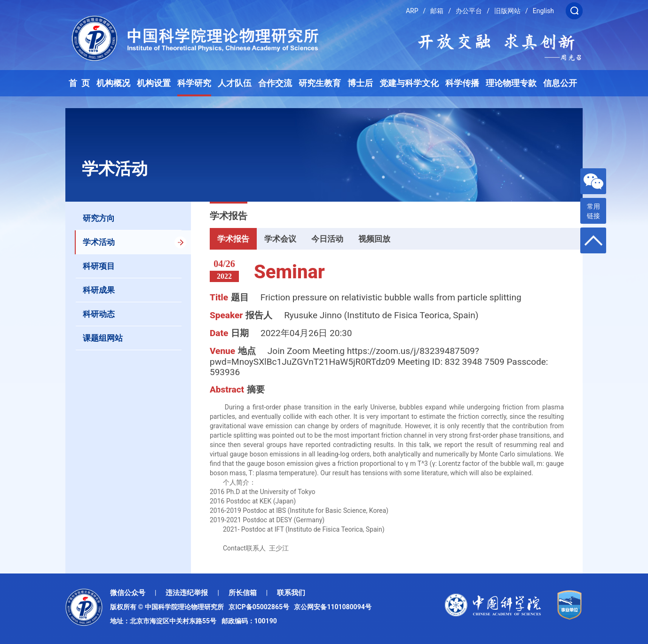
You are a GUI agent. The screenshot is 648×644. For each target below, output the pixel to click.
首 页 (79, 83)
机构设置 (154, 83)
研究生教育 (320, 83)
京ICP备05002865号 (261, 607)
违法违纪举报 (187, 593)
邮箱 (437, 11)
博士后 (360, 83)
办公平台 (469, 11)
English (543, 11)
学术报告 (233, 239)
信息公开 (560, 83)
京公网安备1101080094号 (332, 607)
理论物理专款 (511, 83)
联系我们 (291, 593)
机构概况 (113, 83)
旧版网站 (507, 11)
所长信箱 (243, 593)
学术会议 (280, 239)
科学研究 (194, 83)
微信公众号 (128, 593)
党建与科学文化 (409, 83)
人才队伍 (235, 83)
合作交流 (275, 83)
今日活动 (327, 239)
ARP (412, 11)
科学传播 (462, 83)
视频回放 (374, 239)
